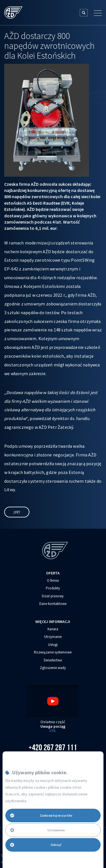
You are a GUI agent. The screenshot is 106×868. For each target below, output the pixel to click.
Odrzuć (36, 845)
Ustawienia (37, 830)
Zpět (17, 512)
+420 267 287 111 (53, 747)
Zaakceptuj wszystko (41, 815)
